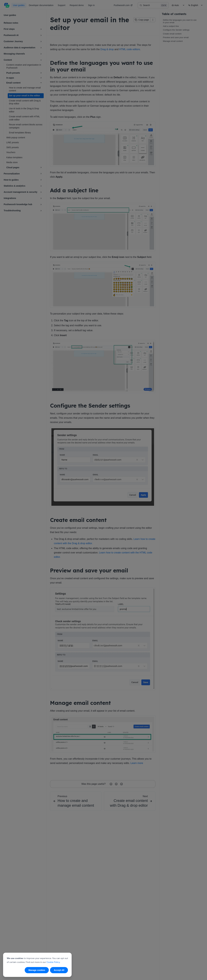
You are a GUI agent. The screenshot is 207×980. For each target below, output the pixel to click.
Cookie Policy (53, 962)
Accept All (59, 970)
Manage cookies (37, 970)
